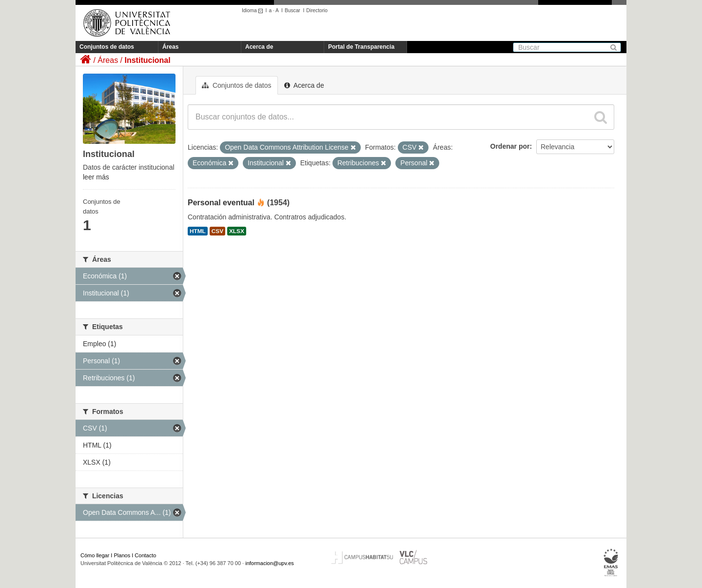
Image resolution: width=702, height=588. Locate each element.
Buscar (292, 10)
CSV (217, 231)
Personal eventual (221, 203)
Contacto (145, 555)
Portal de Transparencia (361, 47)
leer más (96, 177)
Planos (122, 555)
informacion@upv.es (270, 563)
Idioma (254, 10)
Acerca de (259, 47)
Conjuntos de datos (107, 47)
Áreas (170, 47)
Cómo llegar (95, 555)
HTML (198, 231)
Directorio (317, 10)
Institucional (147, 60)
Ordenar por (510, 146)
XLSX (237, 231)
